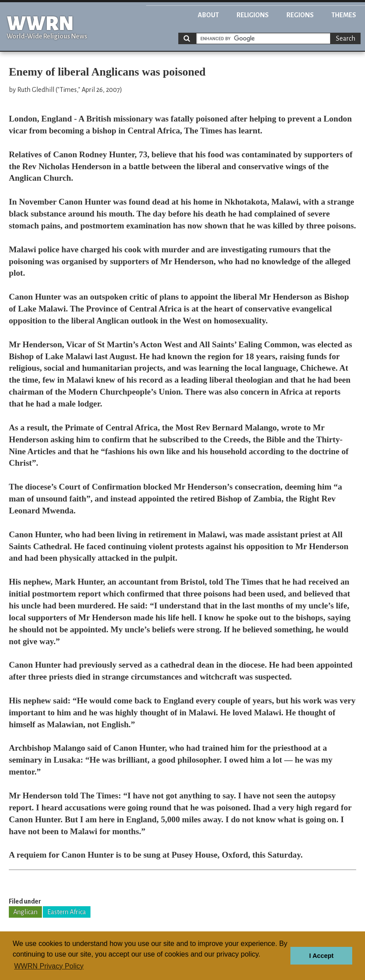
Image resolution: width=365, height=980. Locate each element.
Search (346, 38)
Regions (300, 15)
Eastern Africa (67, 912)
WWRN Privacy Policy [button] (49, 966)
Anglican (25, 912)
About (208, 15)
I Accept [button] (321, 956)
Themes (344, 15)
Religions (253, 15)
